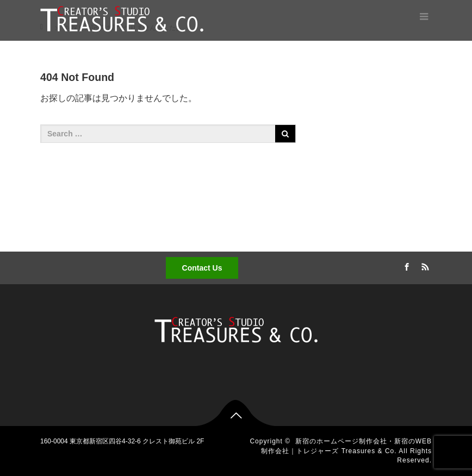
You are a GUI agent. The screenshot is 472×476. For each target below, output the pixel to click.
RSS (424, 265)
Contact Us (202, 268)
